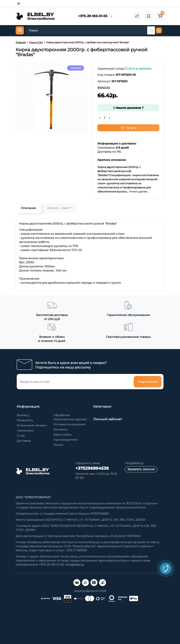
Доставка (24, 441)
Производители (66, 440)
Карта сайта (62, 435)
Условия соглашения (69, 424)
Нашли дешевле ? (128, 108)
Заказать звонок (141, 469)
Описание (28, 208)
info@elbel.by (134, 463)
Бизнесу (23, 415)
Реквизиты (25, 420)
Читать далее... (139, 191)
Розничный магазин (32, 425)
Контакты (60, 429)
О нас (21, 436)
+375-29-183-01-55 (93, 16)
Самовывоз (25, 430)
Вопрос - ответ (59, 208)
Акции (58, 445)
